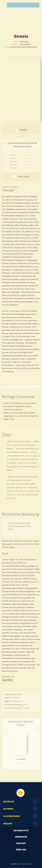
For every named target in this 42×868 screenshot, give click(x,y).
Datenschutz (21, 830)
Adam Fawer (24, 42)
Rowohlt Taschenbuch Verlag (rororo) (24, 47)
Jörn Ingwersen (25, 44)
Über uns (21, 850)
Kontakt (21, 843)
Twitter (26, 856)
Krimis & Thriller (23, 176)
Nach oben (20, 793)
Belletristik (23, 130)
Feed (16, 856)
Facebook (21, 856)
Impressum (21, 837)
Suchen (37, 6)
